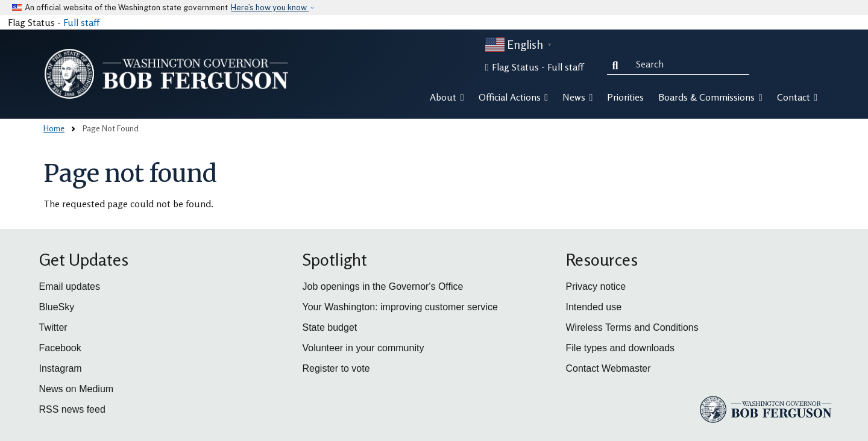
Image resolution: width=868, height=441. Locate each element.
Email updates (70, 286)
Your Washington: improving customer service (400, 307)
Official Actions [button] (513, 97)
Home (54, 128)
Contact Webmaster (609, 368)
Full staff (81, 22)
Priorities (625, 97)
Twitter (53, 327)
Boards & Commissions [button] (710, 97)
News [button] (577, 97)
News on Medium (77, 389)
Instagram (61, 368)
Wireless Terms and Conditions (632, 327)
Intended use (594, 307)
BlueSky (57, 307)
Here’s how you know (270, 8)
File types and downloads (621, 348)
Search (618, 64)
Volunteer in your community (363, 348)
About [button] (447, 97)
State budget (330, 327)
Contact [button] (797, 97)
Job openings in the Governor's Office (383, 286)
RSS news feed (72, 409)
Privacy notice (596, 286)
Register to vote (336, 368)
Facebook (60, 348)
